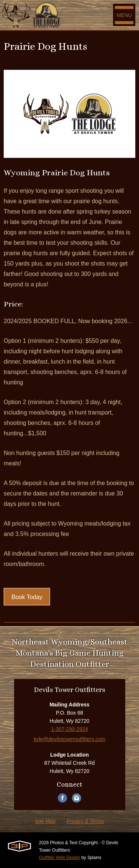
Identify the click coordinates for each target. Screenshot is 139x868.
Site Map (45, 821)
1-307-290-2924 (70, 729)
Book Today (27, 597)
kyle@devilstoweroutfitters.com (69, 739)
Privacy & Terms (85, 821)
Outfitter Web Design (59, 858)
